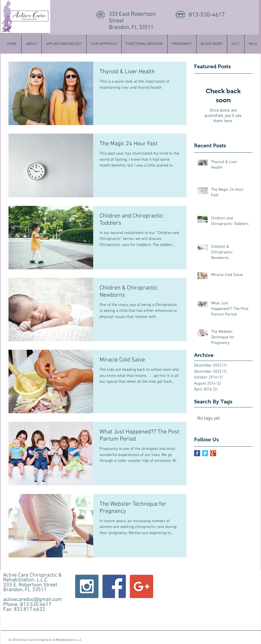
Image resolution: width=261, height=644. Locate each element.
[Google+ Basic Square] (213, 453)
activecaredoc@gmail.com (33, 600)
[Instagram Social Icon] (87, 586)
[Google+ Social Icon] (142, 586)
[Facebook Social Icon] (114, 586)
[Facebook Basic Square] (197, 453)
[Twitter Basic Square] (205, 453)
